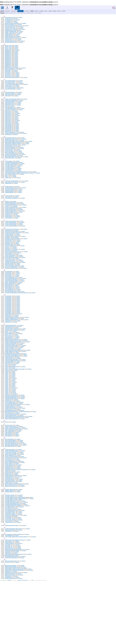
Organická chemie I (9, 355)
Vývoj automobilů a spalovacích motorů (12, 618)
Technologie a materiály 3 (10, 551)
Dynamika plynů (8, 148)
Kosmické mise (8, 237)
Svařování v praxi (8, 536)
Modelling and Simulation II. (10, 289)
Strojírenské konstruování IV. (10, 535)
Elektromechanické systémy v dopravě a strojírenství (15, 156)
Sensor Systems (8, 509)
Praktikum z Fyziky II (9, 391)
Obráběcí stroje (8, 349)
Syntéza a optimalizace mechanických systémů (13, 537)
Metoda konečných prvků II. (10, 283)
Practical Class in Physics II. (10, 385)
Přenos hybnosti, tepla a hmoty (11, 456)
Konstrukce (7, 227)
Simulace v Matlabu (9, 515)
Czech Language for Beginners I (11, 96)
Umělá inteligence (9, 590)
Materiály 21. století (9, 267)
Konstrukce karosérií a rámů (10, 230)
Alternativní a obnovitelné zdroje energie (13, 27)
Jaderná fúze (8, 217)
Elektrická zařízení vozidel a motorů (12, 153)
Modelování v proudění (9, 291)
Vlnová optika (8, 604)
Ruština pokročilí (8, 481)
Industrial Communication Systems (11, 207)
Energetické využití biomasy (10, 162)
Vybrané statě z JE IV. (9, 607)
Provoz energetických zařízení (11, 448)
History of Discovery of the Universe (12, 201)
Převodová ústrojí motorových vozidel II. (12, 460)
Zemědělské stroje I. (9, 640)
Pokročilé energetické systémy (11, 380)
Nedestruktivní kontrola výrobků (11, 309)
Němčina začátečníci (9, 319)
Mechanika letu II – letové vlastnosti (12, 275)
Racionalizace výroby (9, 472)
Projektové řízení (8, 444)
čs (115, 7)
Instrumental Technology (10, 208)
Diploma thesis (8, 122)
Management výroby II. (9, 259)
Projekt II (7, 412)
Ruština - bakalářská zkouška (10, 477)
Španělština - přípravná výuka (10, 543)
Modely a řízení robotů (9, 293)
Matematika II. (8, 262)
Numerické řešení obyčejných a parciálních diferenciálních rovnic (17, 324)
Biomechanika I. (8, 77)
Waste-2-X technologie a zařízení (11, 622)
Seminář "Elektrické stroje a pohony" (12, 500)
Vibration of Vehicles (9, 602)
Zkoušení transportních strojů (10, 642)
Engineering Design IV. (9, 166)
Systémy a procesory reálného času (11, 540)
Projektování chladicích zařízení (11, 441)
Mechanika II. (8, 274)
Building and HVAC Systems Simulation (12, 85)
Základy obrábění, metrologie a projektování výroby (14, 631)
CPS (32, 644)
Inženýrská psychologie (9, 211)
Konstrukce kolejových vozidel (11, 231)
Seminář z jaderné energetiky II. (11, 503)
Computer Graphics (9, 94)
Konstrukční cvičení (9, 235)
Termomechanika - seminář (10, 576)
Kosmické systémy (8, 239)
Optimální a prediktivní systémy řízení (12, 354)
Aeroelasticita (8, 22)
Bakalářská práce (8, 54)
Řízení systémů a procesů (10, 495)
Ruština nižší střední (9, 480)
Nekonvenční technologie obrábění (11, 311)
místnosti (37, 11)
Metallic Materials (8, 281)
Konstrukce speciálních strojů (10, 234)
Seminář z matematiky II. (10, 505)
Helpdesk (9, 644)
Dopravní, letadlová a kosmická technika (12, 147)
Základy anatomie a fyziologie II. (11, 628)
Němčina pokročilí (8, 316)
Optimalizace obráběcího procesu (11, 353)
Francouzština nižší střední (10, 183)
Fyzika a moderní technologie (10, 192)
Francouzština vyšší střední (10, 186)
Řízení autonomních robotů (10, 490)
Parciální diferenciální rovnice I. (11, 360)
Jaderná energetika (9, 216)
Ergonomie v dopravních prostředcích (12, 170)
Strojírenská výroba (9, 531)
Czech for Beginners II (9, 95)
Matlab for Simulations (9, 270)
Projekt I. (7, 408)
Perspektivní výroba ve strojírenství (11, 365)
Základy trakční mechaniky (10, 636)
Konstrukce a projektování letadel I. (12, 229)
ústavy (46, 11)
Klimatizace (7, 222)
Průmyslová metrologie (9, 451)
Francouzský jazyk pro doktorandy (11, 179)
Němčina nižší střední (9, 315)
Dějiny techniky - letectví (10, 115)
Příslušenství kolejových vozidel (11, 461)
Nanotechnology (8, 304)
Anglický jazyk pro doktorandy (11, 32)
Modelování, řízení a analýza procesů (12, 290)
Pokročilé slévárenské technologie (11, 383)
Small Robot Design (9, 517)
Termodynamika (8, 573)
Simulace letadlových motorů (10, 512)
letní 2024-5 (8, 11)
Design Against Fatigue (9, 118)
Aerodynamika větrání (9, 20)
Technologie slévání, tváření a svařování (12, 557)
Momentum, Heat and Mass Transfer (12, 297)
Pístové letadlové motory (10, 369)
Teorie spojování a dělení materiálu (11, 567)
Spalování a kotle (8, 527)
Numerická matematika (9, 321)
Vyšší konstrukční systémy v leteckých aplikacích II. (14, 615)
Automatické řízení (9, 43)
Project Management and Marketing (12, 407)
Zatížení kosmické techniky (10, 638)
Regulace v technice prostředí (11, 473)
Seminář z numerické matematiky (11, 507)
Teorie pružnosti (8, 564)
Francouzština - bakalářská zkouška (11, 180)
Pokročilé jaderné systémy (10, 381)
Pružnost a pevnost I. (9, 454)
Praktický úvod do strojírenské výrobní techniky (14, 388)
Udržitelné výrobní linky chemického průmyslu (13, 587)
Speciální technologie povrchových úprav (12, 528)
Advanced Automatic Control (10, 18)
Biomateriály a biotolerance (10, 75)
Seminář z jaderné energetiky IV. (11, 504)
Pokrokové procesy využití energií (11, 384)
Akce (12, 8)
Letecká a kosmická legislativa (11, 245)
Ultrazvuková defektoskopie (10, 588)
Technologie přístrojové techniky (11, 556)
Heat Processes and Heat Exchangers (12, 200)
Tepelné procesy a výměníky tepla (11, 572)
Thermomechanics (8, 579)
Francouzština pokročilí (9, 184)
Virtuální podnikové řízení (10, 603)
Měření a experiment (9, 279)
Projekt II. (7, 413)
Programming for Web (9, 396)
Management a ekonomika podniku (12, 255)
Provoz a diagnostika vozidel (10, 447)
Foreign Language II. (9, 178)
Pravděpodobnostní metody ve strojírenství (13, 392)
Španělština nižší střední (10, 545)
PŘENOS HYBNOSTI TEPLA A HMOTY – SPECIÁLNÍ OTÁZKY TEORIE (17, 457)
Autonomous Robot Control (10, 45)
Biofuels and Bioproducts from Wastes (12, 74)
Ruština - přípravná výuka (10, 479)
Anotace (7, 8)
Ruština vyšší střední (9, 483)
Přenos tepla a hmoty (9, 458)
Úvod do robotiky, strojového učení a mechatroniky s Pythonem (16, 596)
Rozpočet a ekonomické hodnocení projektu (13, 476)
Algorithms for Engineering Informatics (12, 24)
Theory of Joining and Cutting (10, 577)
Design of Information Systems (11, 119)
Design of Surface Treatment (10, 120)
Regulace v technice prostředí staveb (12, 475)
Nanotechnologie (8, 301)
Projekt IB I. (7, 411)
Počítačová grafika (8, 375)
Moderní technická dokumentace (11, 295)
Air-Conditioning (8, 23)
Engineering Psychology (9, 168)
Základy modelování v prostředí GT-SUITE (13, 630)
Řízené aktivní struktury (9, 487)
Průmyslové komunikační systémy (11, 453)
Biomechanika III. (8, 78)
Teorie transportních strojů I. (10, 568)
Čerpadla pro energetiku (10, 102)
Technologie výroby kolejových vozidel (12, 559)
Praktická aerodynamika (10, 387)
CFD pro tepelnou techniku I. (10, 91)
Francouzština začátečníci (10, 187)
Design (6, 116)
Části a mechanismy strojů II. (10, 101)
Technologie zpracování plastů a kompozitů (13, 560)
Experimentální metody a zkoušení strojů (12, 173)
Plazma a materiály (9, 372)
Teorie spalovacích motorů (10, 565)
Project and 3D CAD (9, 403)
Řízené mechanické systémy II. (11, 489)
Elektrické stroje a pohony (10, 154)
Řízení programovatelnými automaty (12, 493)
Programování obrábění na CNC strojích (12, 400)
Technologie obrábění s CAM (10, 555)
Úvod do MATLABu (8, 594)
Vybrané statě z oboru (9, 608)
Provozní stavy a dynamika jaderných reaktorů (13, 449)
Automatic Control (8, 41)
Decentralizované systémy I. (10, 111)
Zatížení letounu (8, 639)
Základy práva (8, 634)
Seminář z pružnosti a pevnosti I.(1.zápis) (12, 508)
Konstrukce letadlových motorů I (11, 233)
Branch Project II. (8, 79)
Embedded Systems (9, 161)
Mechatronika (8, 277)
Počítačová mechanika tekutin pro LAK (12, 376)
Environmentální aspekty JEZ (10, 169)
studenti (54, 11)
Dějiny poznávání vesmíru (10, 112)
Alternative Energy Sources (10, 26)
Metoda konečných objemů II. (10, 282)
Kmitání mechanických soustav (11, 223)
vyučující (50, 11)
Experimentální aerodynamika (11, 172)
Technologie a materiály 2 (10, 549)
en (115, 8)
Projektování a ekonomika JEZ (11, 439)
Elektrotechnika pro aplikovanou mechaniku (13, 157)
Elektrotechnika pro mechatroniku (11, 160)
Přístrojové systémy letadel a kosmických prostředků (15, 462)
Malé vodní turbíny (8, 254)
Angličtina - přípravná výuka (10, 35)
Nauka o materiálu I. (9, 305)
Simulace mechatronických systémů (12, 513)
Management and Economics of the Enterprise (14, 257)
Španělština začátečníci (9, 546)
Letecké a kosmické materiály (11, 247)
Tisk (22, 644)
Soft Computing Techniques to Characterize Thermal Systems (16, 521)
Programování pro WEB (9, 401)
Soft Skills (7, 523)
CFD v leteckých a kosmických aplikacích (12, 92)
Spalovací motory (8, 525)
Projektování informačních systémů (11, 443)
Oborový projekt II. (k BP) (10, 347)
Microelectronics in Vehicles (10, 287)
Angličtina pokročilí (9, 37)
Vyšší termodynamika (9, 616)
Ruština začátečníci (9, 484)
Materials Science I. (9, 266)
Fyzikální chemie (8, 196)
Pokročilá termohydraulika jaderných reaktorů (13, 379)
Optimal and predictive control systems (12, 351)
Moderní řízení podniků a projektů (11, 294)
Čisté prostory (8, 105)
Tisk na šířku (25, 644)
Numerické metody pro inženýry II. (11, 323)
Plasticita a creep (8, 371)
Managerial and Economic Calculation (12, 261)
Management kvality (9, 258)
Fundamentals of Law (9, 188)
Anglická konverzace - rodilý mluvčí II (12, 31)
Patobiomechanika (8, 363)
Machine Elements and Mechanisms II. (12, 253)
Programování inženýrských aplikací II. (12, 399)
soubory (59, 11)
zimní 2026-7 (27, 11)
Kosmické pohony (8, 238)
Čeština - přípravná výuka (10, 104)
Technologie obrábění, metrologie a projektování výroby (15, 552)
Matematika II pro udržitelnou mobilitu (12, 263)
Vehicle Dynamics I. (9, 600)
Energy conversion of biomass (10, 164)
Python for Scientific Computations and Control (13, 464)
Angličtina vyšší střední (9, 39)
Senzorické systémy (9, 511)
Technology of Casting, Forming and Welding (13, 561)
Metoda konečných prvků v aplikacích (12, 285)
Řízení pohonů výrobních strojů (11, 491)
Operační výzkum (8, 350)
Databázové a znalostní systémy (11, 110)
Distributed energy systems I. (10, 146)
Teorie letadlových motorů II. (10, 563)
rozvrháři (63, 11)
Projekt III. (7, 431)
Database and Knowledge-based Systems (13, 108)
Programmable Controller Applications (12, 393)
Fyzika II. (7, 195)
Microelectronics (8, 286)
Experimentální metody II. (10, 174)
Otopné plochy (8, 357)
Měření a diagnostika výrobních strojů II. (12, 278)
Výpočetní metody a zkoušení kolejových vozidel (14, 610)
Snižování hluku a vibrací (9, 519)
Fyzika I (6, 194)
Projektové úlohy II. (9, 445)
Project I (7, 404)
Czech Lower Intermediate (10, 98)
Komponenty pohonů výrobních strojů (12, 226)
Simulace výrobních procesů (10, 516)
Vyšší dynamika (8, 612)
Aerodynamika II (8, 19)
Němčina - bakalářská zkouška (11, 312)
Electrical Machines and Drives (11, 152)
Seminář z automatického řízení (11, 501)
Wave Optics (7, 624)
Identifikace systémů (9, 206)
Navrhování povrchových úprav (10, 307)
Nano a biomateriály (9, 300)
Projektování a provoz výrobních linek (12, 440)
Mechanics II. (7, 273)
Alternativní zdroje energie (10, 28)
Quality (6, 469)
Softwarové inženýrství (9, 524)
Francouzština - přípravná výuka (11, 182)
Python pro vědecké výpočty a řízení (11, 465)
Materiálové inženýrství (9, 265)
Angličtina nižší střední (9, 36)
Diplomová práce (8, 123)
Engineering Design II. (9, 165)
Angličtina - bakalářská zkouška (11, 33)
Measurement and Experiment (11, 271)
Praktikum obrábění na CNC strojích (11, 389)
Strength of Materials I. (9, 529)
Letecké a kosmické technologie (11, 249)
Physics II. (7, 367)
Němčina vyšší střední (9, 317)
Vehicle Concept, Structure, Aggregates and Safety (14, 599)
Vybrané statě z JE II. (9, 606)
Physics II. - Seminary (9, 368)
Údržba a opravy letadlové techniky (11, 583)
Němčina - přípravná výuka (10, 313)
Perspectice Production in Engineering (12, 364)
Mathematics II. (8, 269)
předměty (42, 11)
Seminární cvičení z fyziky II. (10, 499)
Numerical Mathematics (9, 320)
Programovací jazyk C (9, 397)
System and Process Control (10, 539)
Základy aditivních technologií (11, 627)
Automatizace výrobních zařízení (11, 44)
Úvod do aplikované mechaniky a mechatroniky (14, 593)
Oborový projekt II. (8, 327)
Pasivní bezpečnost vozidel (10, 361)
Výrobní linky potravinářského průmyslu (12, 611)
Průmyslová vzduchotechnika (10, 452)
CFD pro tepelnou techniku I (10, 90)
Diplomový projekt (8, 136)
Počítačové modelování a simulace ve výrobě (13, 377)
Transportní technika (9, 580)
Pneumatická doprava (9, 373)
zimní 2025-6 (14, 11)
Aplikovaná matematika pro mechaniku (12, 40)
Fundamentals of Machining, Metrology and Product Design (16, 190)
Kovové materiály (8, 241)
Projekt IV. (7, 436)
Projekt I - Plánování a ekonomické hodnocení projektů (15, 409)
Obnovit (19, 644)
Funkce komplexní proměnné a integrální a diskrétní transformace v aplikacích (19, 191)
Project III (7, 405)
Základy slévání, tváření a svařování (11, 635)
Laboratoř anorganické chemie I (11, 244)
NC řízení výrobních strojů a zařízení (11, 308)
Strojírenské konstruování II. (10, 533)
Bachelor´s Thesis (8, 49)
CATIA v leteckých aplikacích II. (11, 88)
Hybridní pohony (8, 202)
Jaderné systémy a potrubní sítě (11, 218)
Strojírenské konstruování (10, 532)
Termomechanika (8, 575)
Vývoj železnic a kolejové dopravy (11, 619)
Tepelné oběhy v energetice (10, 569)
